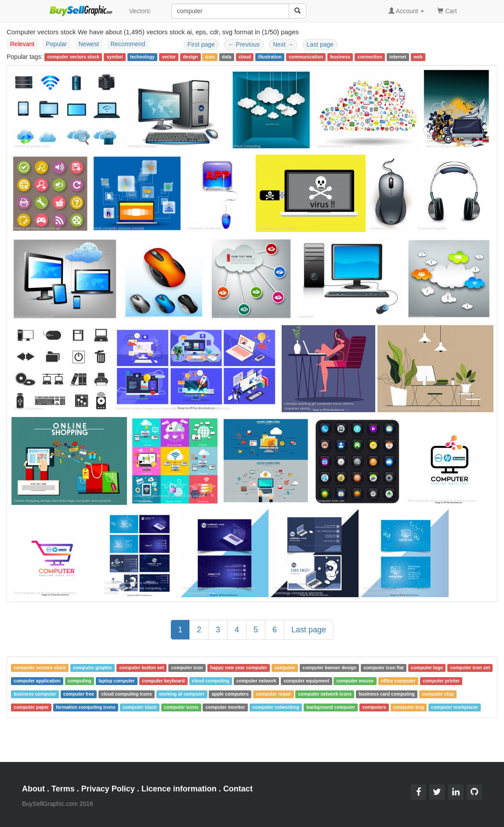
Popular (56, 44)
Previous (244, 44)
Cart (447, 10)
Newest (89, 44)
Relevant (22, 44)
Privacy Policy (108, 789)
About (33, 789)
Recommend (128, 44)
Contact (238, 789)
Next (283, 44)
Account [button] (406, 11)
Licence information (179, 789)
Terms (63, 789)
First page (201, 44)
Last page (320, 44)
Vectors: (140, 11)
